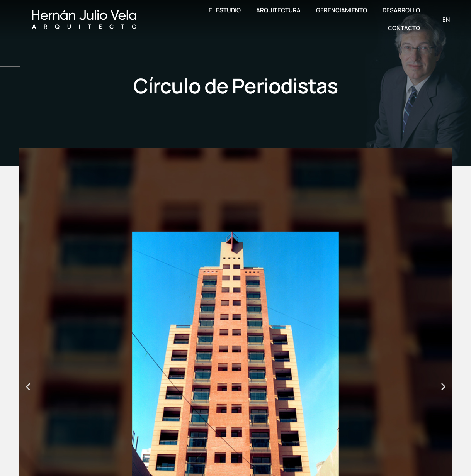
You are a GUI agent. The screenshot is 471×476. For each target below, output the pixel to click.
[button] (28, 386)
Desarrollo (401, 10)
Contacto (404, 28)
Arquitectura (278, 10)
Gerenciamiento (342, 10)
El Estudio (225, 10)
